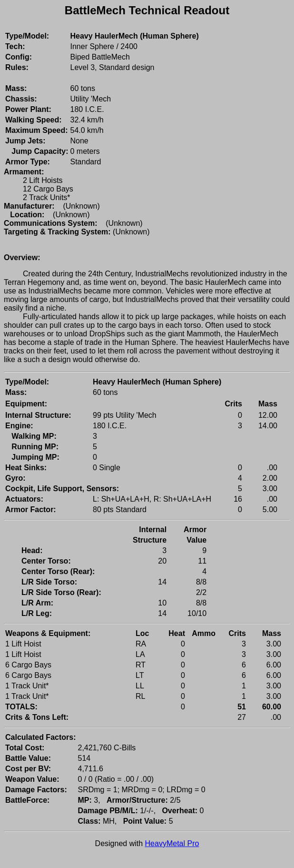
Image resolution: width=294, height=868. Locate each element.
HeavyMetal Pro (172, 843)
